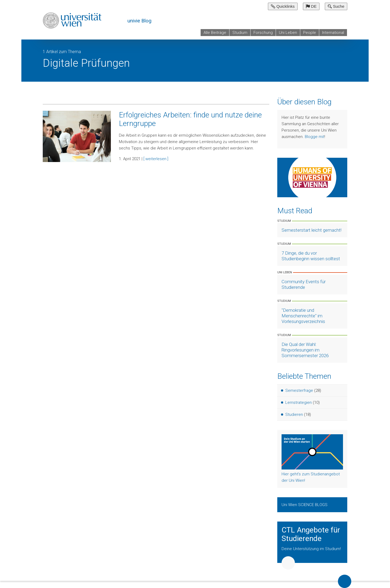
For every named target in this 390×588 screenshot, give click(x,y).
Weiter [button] (288, 563)
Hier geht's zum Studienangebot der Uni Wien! (311, 477)
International (333, 33)
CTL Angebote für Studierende (311, 534)
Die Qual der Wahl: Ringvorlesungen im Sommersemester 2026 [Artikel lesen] (305, 350)
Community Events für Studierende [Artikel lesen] (304, 284)
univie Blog (139, 21)
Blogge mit (315, 137)
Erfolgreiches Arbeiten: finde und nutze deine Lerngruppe (190, 119)
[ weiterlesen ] (156, 159)
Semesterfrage (299, 390)
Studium (240, 33)
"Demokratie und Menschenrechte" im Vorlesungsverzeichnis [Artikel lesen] (303, 316)
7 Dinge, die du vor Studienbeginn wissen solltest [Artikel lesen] (311, 256)
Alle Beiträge (215, 33)
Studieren (294, 415)
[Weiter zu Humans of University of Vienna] (312, 177)
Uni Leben (288, 33)
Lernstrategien (299, 402)
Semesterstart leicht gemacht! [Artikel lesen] (311, 230)
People (310, 33)
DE (311, 6)
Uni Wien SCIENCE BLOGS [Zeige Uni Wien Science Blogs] (305, 505)
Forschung (263, 33)
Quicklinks (283, 6)
